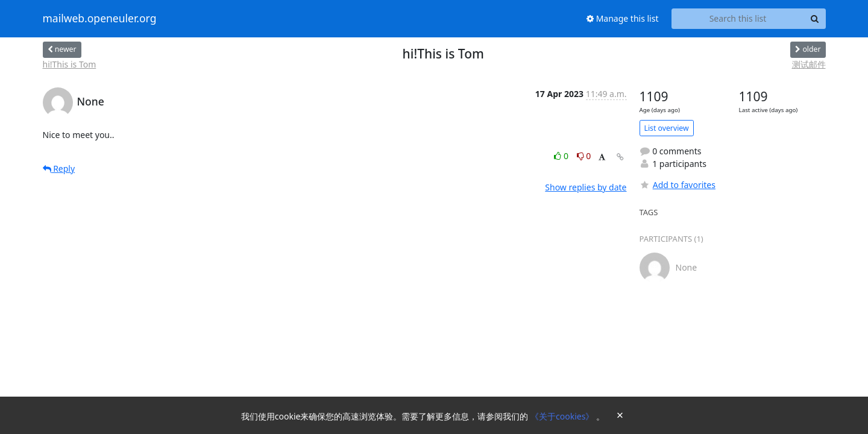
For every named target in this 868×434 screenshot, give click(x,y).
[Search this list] (738, 19)
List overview (667, 128)
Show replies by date (586, 187)
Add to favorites (678, 185)
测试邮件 (809, 64)
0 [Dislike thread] (584, 156)
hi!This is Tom (70, 64)
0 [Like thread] (562, 156)
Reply (59, 168)
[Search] (815, 19)
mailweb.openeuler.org (100, 19)
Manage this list (623, 18)
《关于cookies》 (563, 416)
